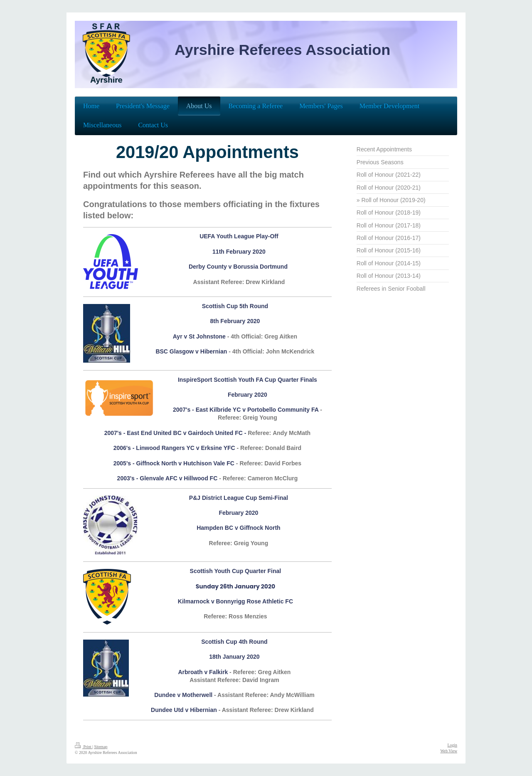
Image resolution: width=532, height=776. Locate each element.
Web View (449, 751)
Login (452, 745)
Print (84, 747)
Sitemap (101, 747)
